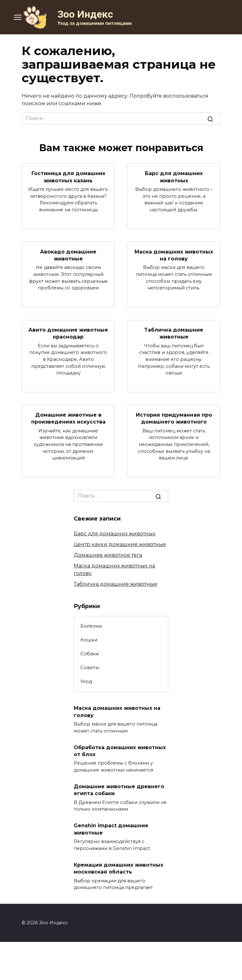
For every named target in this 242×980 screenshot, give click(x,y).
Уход (86, 681)
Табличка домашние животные (174, 333)
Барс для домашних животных (174, 177)
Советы (90, 667)
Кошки (89, 640)
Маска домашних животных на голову (174, 255)
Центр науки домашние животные (120, 544)
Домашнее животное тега (108, 555)
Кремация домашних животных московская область (118, 868)
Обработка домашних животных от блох (120, 751)
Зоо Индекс (85, 14)
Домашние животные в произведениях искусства (68, 418)
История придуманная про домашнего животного (174, 418)
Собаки (90, 654)
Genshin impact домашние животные (111, 829)
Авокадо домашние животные (68, 255)
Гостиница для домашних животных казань (68, 177)
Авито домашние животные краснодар (68, 333)
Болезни (91, 626)
